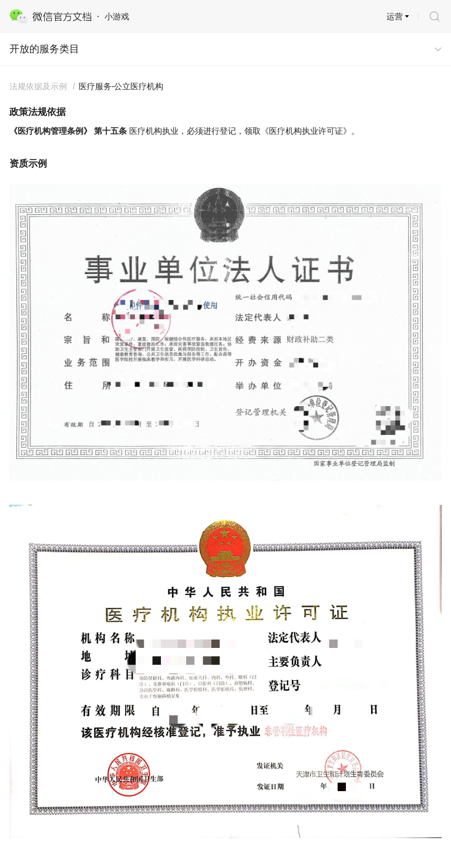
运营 (395, 16)
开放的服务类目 (44, 49)
